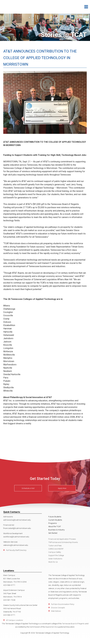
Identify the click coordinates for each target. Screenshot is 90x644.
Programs (53, 523)
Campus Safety (55, 552)
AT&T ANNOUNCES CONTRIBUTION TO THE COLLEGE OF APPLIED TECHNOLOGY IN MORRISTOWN (40, 58)
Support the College (56, 555)
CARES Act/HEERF (56, 549)
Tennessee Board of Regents (73, 624)
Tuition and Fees (55, 546)
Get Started (53, 533)
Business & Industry (56, 530)
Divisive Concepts (58, 608)
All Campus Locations (15, 620)
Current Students (55, 520)
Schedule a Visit (28, 488)
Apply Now (62, 488)
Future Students (55, 517)
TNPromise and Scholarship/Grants (63, 542)
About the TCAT (55, 526)
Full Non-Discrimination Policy (63, 604)
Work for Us (53, 562)
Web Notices (56, 611)
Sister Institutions (55, 559)
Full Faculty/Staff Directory (16, 550)
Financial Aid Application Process (62, 539)
